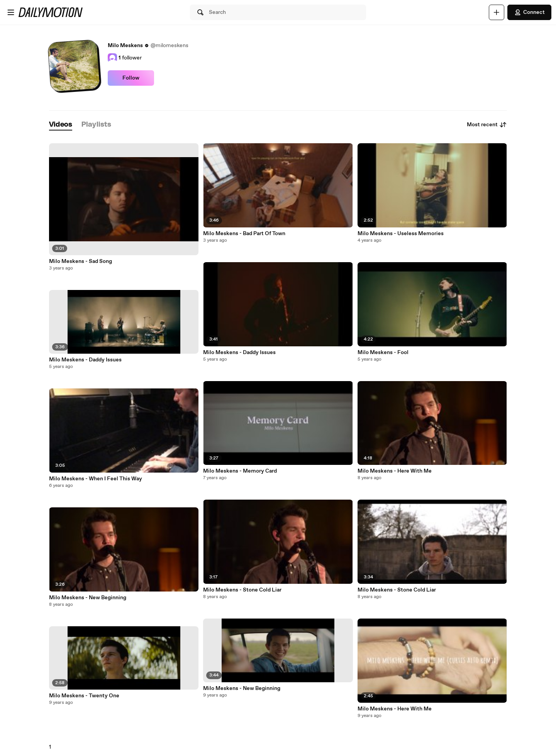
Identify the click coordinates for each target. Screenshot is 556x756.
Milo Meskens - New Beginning (88, 598)
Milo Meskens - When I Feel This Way (96, 479)
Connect (529, 12)
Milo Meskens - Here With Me (395, 471)
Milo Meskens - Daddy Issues (85, 360)
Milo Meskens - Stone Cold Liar (242, 590)
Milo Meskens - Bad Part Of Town (244, 234)
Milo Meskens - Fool (383, 353)
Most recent (487, 125)
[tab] (61, 125)
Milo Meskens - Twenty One (84, 696)
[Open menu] (11, 12)
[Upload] (497, 12)
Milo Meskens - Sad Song (81, 261)
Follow (131, 78)
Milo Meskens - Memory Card (240, 471)
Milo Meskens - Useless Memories (401, 234)
